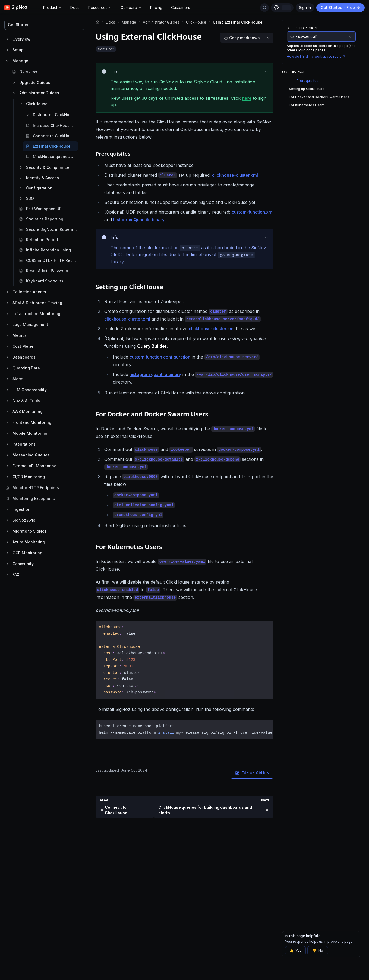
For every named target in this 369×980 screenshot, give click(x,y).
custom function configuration (160, 357)
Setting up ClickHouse (307, 89)
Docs (75, 7)
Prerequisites (307, 81)
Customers (181, 7)
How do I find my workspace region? (316, 56)
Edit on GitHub (252, 773)
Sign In (305, 7)
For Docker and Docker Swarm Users (319, 97)
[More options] (268, 38)
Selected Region (302, 28)
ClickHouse (196, 22)
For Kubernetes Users (307, 105)
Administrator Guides (161, 22)
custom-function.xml (253, 212)
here (247, 98)
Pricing (156, 7)
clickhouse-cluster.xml (235, 175)
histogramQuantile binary (139, 220)
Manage (129, 22)
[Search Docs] (264, 8)
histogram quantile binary (155, 374)
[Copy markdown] (242, 38)
